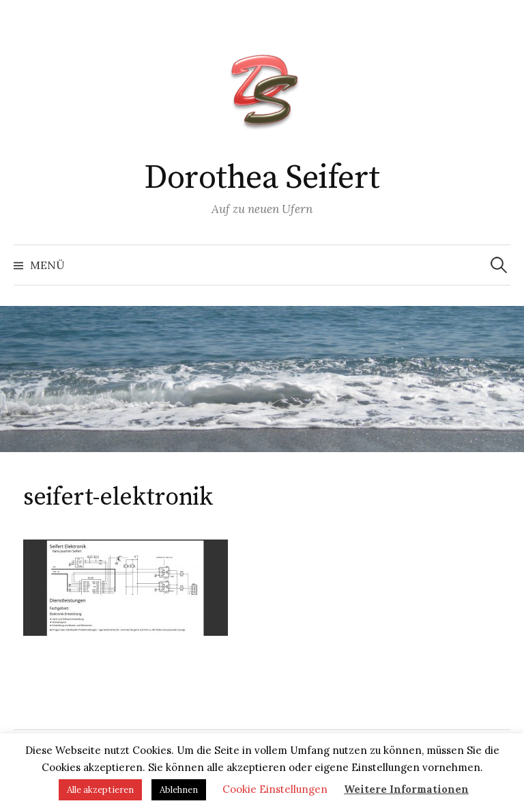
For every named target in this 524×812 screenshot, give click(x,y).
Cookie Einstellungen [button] (275, 789)
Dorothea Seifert (262, 178)
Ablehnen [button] (179, 790)
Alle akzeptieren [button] (100, 790)
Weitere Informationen (406, 789)
